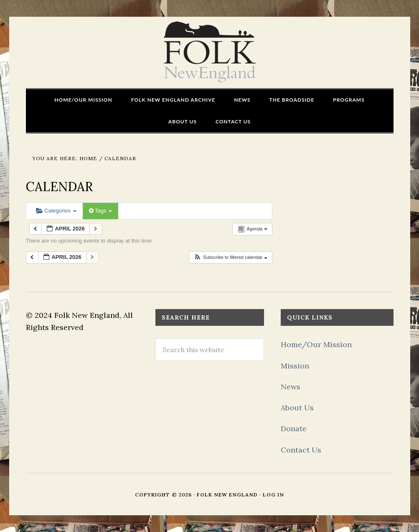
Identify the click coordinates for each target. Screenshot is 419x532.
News (291, 387)
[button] (230, 257)
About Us (297, 408)
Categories (56, 211)
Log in (273, 495)
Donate (294, 428)
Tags (100, 211)
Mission (295, 366)
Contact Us (301, 450)
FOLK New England (209, 52)
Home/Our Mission (316, 344)
